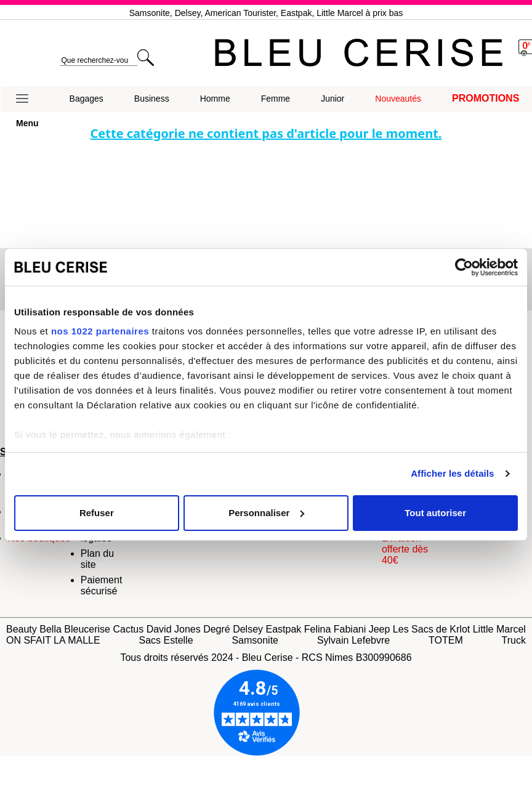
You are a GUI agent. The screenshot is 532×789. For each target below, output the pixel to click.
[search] (98, 61)
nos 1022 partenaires (100, 331)
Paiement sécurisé (102, 585)
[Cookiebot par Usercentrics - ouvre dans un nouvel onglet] (464, 267)
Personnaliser (266, 513)
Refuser (97, 513)
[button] (27, 99)
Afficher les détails (452, 473)
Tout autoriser (435, 513)
